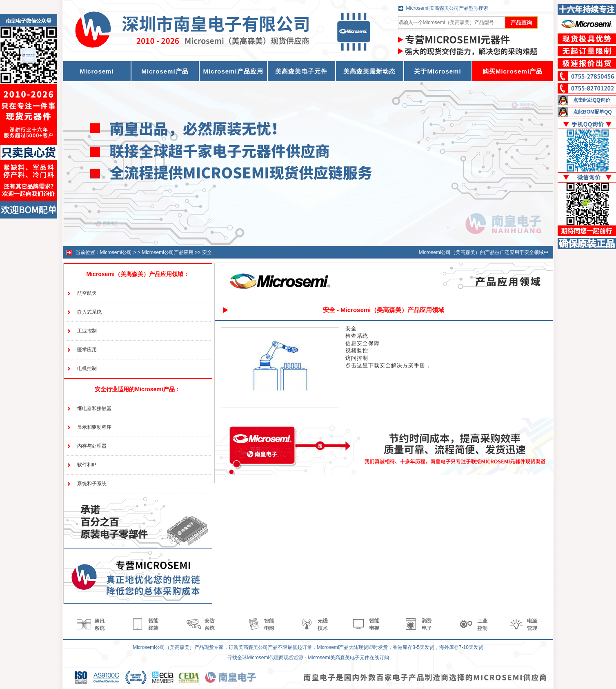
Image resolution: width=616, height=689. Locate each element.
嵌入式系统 (89, 312)
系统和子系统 (92, 484)
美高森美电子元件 (301, 71)
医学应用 (87, 350)
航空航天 (87, 293)
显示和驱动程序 (94, 427)
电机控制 (87, 368)
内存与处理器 (92, 446)
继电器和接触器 (94, 408)
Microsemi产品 (165, 71)
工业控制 (87, 331)
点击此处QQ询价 (592, 100)
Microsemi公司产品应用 (168, 252)
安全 (207, 252)
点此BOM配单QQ (593, 112)
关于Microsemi (437, 71)
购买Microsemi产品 (513, 71)
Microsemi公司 (116, 252)
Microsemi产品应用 (233, 71)
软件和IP (87, 465)
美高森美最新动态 (369, 71)
